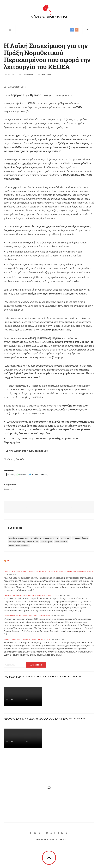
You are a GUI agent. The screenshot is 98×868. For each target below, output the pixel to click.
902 (9, 560)
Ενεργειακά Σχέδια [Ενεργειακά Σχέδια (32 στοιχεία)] (51, 538)
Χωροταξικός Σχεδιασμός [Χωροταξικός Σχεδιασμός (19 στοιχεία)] (19, 545)
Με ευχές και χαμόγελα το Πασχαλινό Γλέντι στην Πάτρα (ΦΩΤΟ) (27, 639)
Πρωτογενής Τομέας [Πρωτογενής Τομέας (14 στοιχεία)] (17, 542)
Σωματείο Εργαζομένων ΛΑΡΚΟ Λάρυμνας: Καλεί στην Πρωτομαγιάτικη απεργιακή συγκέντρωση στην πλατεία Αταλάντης (49, 571)
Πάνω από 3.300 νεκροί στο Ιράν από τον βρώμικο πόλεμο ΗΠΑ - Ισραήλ (31, 595)
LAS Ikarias (49, 833)
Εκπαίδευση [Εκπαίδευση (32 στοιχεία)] (36, 538)
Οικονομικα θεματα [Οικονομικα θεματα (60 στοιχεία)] (80, 538)
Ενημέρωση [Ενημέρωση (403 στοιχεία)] (65, 538)
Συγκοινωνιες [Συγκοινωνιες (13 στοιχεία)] (33, 542)
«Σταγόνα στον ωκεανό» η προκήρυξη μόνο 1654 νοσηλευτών (27, 616)
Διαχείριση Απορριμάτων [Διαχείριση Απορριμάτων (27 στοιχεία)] (19, 538)
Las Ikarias (28, 75)
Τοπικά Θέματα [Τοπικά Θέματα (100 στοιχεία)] (46, 542)
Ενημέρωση (46, 75)
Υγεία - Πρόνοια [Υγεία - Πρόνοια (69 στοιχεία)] (61, 542)
